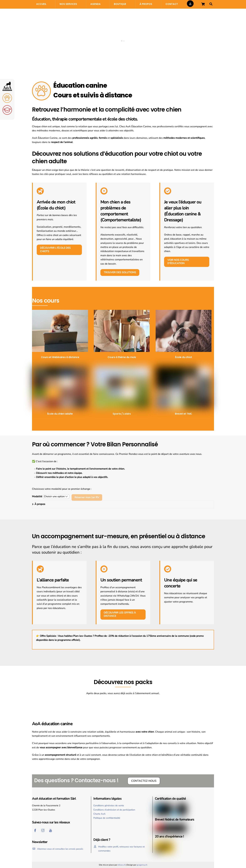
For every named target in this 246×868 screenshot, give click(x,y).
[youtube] (51, 830)
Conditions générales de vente (109, 805)
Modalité (37, 496)
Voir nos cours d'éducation (178, 262)
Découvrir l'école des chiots (55, 250)
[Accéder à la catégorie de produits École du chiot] (184, 335)
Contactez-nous (144, 781)
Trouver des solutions (120, 272)
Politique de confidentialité (107, 818)
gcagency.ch (142, 865)
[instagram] (43, 830)
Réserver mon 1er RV (87, 497)
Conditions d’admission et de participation (114, 810)
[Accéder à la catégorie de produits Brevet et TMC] (184, 392)
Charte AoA (99, 814)
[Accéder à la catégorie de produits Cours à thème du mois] (122, 335)
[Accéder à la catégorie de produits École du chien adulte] (60, 392)
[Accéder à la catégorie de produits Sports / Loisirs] (122, 392)
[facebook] (35, 830)
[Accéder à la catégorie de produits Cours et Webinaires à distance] (60, 335)
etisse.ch (122, 865)
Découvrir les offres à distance (120, 614)
